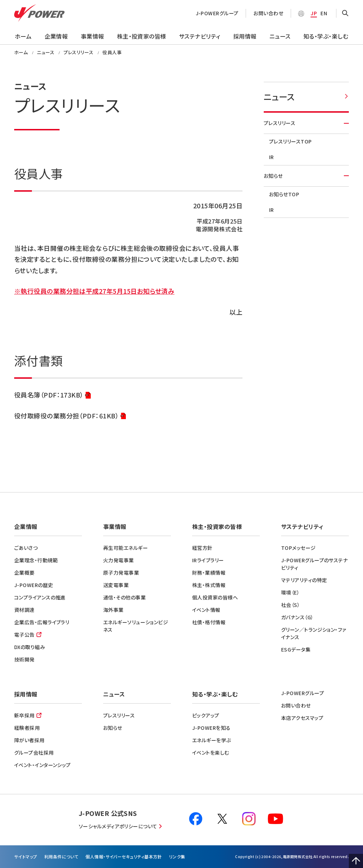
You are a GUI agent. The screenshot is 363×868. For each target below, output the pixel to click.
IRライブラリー (208, 560)
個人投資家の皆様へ (215, 597)
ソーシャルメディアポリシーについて (118, 826)
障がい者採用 (29, 740)
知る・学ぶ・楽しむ (326, 36)
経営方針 (202, 548)
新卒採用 (24, 715)
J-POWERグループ (217, 13)
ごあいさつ (26, 548)
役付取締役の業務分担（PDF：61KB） (70, 416)
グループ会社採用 (34, 753)
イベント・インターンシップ (43, 765)
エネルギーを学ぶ (212, 740)
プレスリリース (306, 123)
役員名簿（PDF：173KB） (52, 395)
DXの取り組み (30, 647)
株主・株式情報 (209, 585)
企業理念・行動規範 (36, 560)
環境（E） (290, 592)
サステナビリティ (200, 36)
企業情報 (56, 36)
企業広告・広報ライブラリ (42, 622)
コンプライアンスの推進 (40, 597)
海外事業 (113, 610)
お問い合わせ (268, 13)
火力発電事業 (119, 560)
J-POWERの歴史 (34, 585)
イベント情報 (206, 610)
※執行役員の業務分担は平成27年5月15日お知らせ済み (94, 291)
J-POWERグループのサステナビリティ (314, 564)
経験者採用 (27, 728)
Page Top (356, 861)
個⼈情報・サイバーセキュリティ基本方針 (124, 856)
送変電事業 (116, 585)
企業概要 (24, 573)
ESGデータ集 (296, 649)
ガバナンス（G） (297, 617)
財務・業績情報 (209, 573)
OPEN (345, 13)
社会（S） (291, 605)
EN (324, 13)
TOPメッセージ (298, 548)
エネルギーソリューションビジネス (136, 626)
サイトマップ (26, 856)
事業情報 (93, 36)
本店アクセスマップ (302, 718)
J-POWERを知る (211, 728)
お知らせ (306, 176)
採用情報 (245, 36)
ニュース (280, 36)
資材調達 (24, 610)
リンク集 (177, 856)
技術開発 (24, 659)
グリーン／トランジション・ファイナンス (314, 633)
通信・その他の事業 (124, 597)
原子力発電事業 (121, 573)
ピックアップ (206, 715)
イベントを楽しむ (211, 753)
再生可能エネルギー (125, 548)
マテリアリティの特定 (304, 580)
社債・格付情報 (209, 622)
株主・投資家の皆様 (142, 36)
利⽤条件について (62, 856)
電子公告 (24, 635)
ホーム (23, 36)
